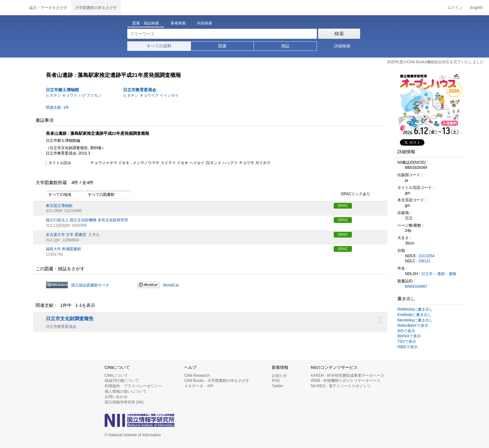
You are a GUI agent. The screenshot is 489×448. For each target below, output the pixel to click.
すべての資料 (159, 46)
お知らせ (279, 376)
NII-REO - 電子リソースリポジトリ (341, 386)
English (476, 8)
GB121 (425, 261)
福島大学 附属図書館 (63, 249)
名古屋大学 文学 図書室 (66, 235)
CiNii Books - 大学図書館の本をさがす (217, 381)
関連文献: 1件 (57, 107)
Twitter (277, 386)
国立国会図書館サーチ (90, 285)
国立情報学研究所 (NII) (124, 402)
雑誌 (285, 46)
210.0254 (427, 256)
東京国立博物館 (59, 206)
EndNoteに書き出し (414, 315)
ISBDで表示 (408, 347)
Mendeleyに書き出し (415, 320)
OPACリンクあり (352, 194)
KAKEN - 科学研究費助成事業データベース (348, 376)
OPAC (343, 206)
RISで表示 (406, 331)
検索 (339, 34)
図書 (222, 46)
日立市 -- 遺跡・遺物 (439, 274)
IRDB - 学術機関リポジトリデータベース (346, 381)
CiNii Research (197, 376)
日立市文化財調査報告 (70, 319)
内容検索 (205, 23)
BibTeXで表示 (409, 336)
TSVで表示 (407, 341)
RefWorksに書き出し (415, 309)
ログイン (455, 8)
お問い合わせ (116, 397)
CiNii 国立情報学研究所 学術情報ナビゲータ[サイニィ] (13, 8)
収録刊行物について (122, 381)
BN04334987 (416, 286)
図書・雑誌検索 (146, 23)
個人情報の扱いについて (126, 391)
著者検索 (178, 23)
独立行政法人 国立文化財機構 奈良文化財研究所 (87, 220)
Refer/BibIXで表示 (413, 326)
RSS (276, 381)
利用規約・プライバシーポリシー (133, 386)
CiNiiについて (116, 376)
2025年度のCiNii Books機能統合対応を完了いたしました (435, 62)
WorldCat (171, 285)
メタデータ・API (199, 386)
